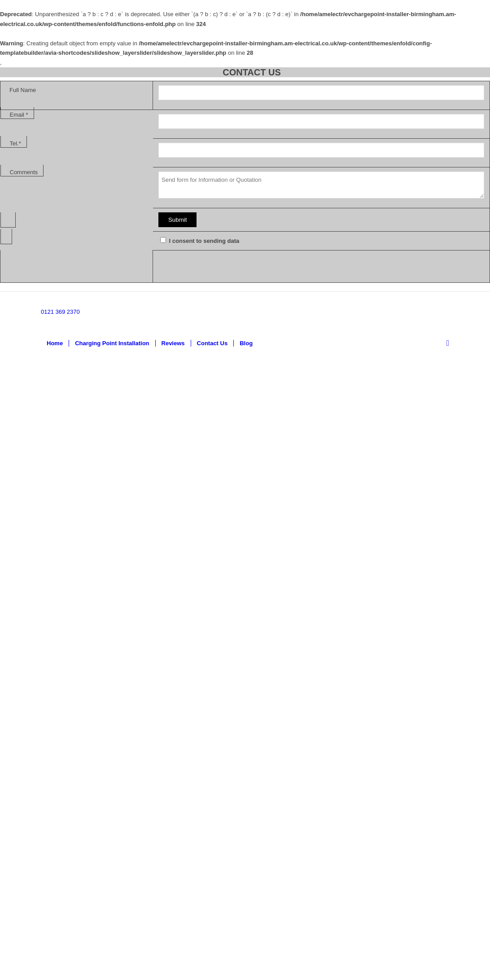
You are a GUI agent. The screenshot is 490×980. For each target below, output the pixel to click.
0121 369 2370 (60, 312)
